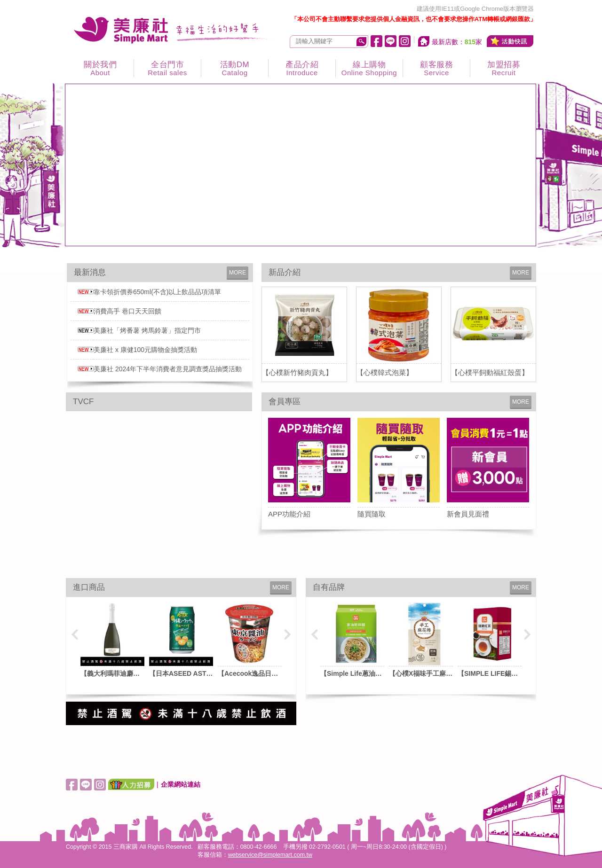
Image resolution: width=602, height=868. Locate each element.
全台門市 (167, 68)
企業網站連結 (181, 784)
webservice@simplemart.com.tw (270, 855)
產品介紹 (302, 68)
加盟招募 (504, 68)
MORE (238, 273)
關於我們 (100, 68)
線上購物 (369, 68)
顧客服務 (436, 68)
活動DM (235, 68)
